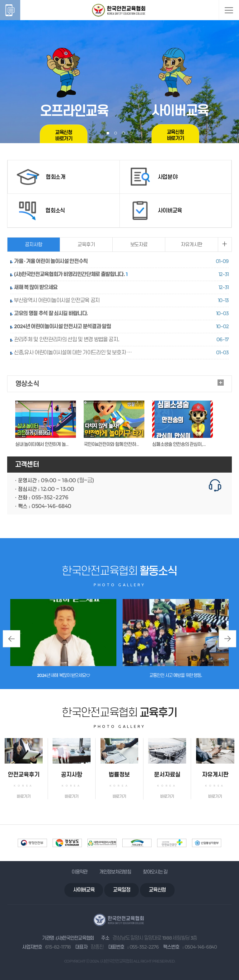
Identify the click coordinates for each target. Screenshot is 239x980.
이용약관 (80, 872)
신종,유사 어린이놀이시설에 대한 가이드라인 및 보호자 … (73, 352)
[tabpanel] (119, 72)
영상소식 (27, 384)
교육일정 (122, 890)
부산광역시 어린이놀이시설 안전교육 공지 (57, 300)
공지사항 (33, 245)
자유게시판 (192, 245)
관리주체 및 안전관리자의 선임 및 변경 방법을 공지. (66, 339)
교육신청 (157, 890)
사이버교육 (84, 890)
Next (227, 639)
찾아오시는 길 (155, 872)
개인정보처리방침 (115, 872)
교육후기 (86, 245)
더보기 (221, 383)
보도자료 (139, 245)
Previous (12, 639)
